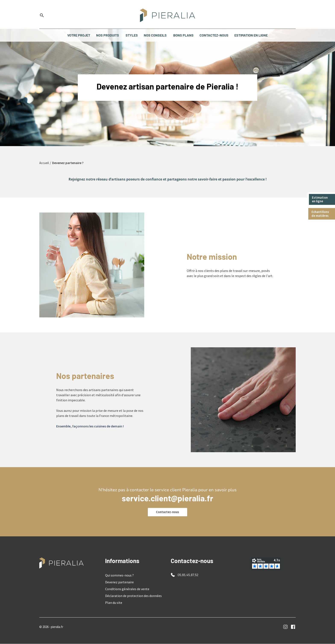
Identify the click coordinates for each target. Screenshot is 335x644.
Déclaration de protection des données (133, 596)
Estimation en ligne (321, 200)
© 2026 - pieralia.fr (53, 627)
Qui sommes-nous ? (119, 575)
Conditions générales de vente (127, 589)
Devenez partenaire (119, 582)
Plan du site (114, 603)
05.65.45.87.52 (188, 575)
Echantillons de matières (321, 215)
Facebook (293, 627)
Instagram (286, 627)
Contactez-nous (167, 512)
